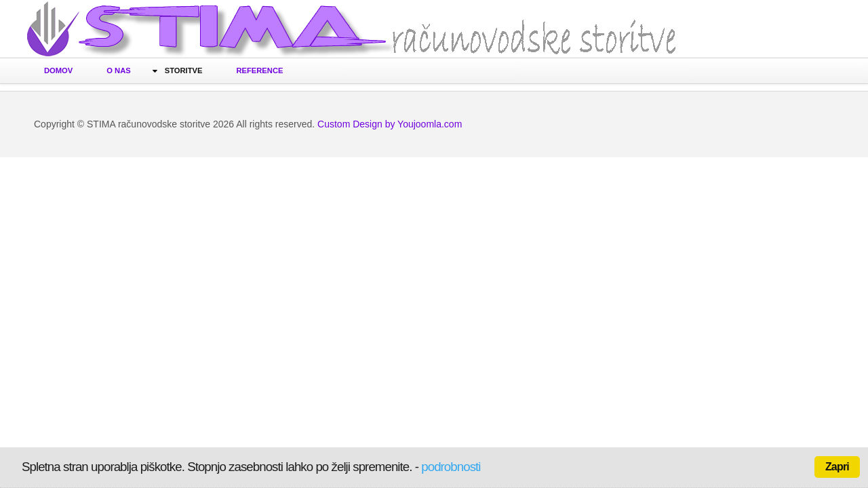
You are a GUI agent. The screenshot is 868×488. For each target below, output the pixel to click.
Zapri (837, 467)
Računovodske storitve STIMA (353, 32)
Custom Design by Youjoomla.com (390, 124)
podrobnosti (451, 467)
